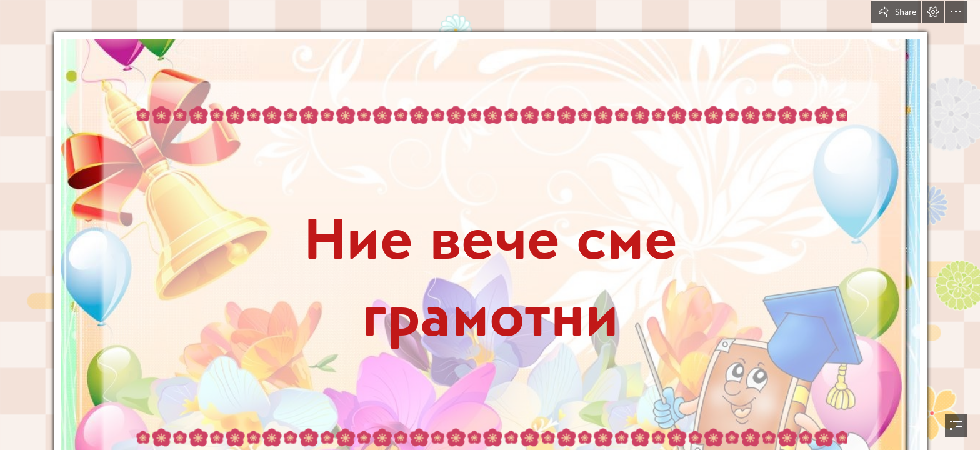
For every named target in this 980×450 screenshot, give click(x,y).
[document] (490, 225)
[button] (896, 12)
